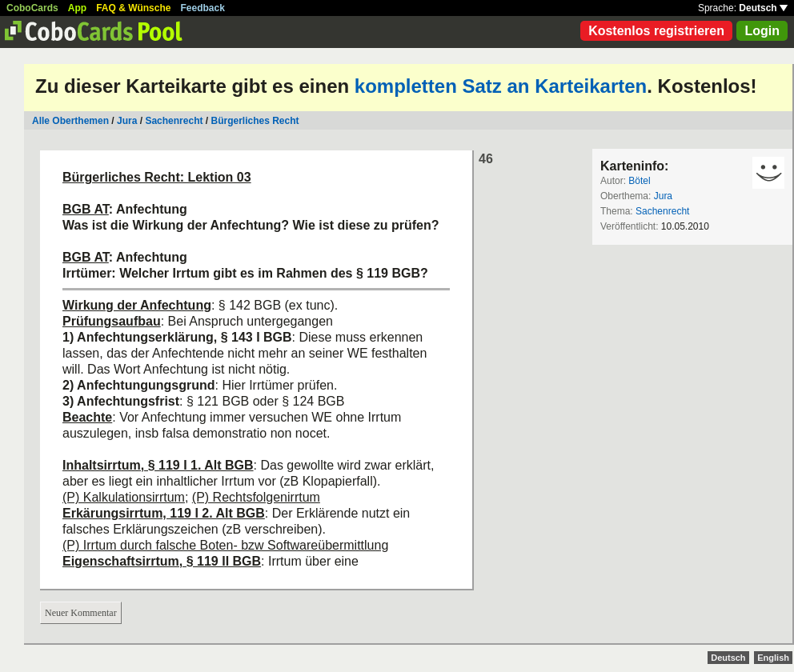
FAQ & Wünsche (133, 8)
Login (762, 31)
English (773, 658)
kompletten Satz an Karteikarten (501, 86)
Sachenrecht (174, 121)
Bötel (639, 181)
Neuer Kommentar (81, 613)
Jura (127, 121)
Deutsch (763, 8)
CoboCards (32, 8)
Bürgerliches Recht (255, 121)
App (77, 8)
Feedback (203, 8)
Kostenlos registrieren (656, 31)
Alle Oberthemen (70, 121)
